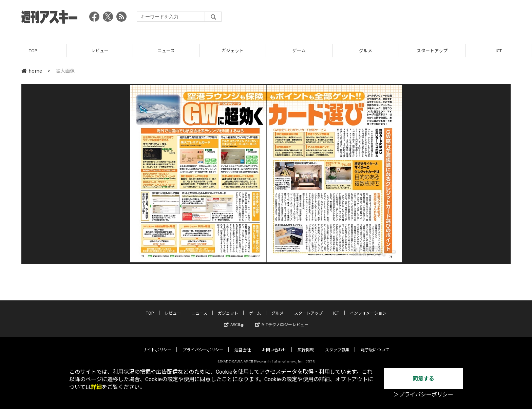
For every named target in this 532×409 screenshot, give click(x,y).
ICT (499, 51)
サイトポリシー (157, 344)
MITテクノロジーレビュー (282, 319)
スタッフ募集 (337, 344)
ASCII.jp (234, 319)
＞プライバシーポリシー (423, 395)
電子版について (375, 344)
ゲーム (299, 51)
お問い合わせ (274, 344)
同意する (423, 379)
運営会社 (243, 344)
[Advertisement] (387, 19)
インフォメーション (368, 307)
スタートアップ (432, 51)
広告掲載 (306, 344)
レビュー (100, 51)
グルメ (366, 51)
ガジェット (233, 51)
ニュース (166, 51)
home (32, 71)
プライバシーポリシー (203, 344)
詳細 (96, 387)
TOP (33, 51)
